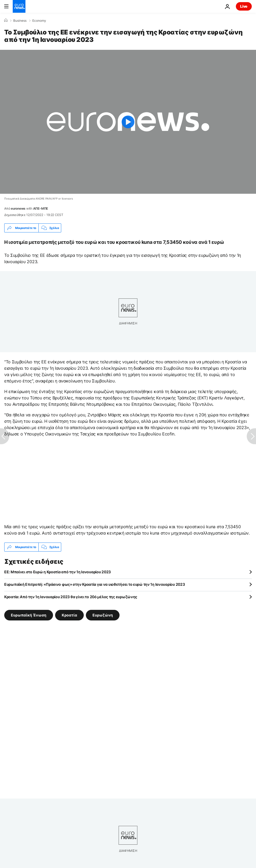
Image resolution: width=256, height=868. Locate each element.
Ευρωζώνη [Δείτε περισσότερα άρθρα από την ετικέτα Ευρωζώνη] (103, 615)
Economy (39, 21)
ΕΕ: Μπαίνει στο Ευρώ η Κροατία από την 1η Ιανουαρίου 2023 (58, 572)
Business (20, 21)
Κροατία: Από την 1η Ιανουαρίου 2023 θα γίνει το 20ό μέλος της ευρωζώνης (71, 597)
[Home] (6, 20)
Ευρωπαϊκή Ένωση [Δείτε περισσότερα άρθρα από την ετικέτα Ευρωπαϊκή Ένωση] (29, 615)
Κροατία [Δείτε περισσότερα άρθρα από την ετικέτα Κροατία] (69, 615)
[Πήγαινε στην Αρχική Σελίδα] (19, 6)
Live (244, 6)
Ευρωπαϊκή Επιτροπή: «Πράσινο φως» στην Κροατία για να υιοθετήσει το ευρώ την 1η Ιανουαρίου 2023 (94, 584)
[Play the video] (128, 122)
